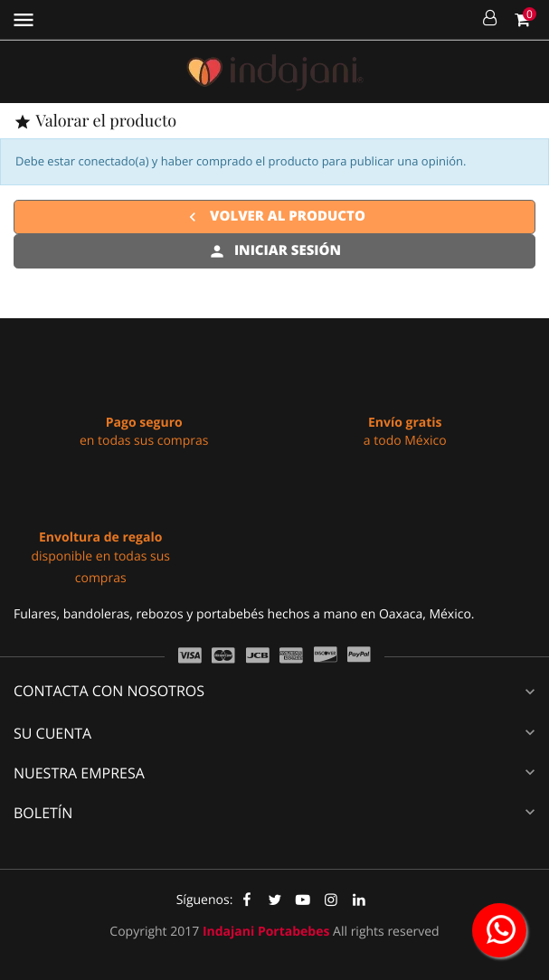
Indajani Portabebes (266, 932)
